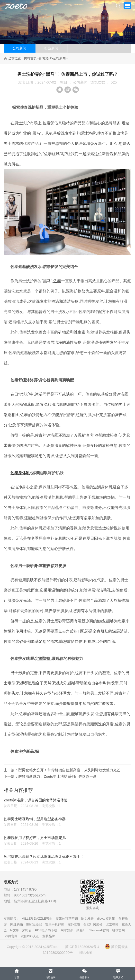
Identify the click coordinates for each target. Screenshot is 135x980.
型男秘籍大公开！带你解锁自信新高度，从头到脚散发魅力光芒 (69, 770)
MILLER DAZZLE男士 (37, 919)
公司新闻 (19, 48)
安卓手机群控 (55, 924)
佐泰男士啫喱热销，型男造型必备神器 (35, 819)
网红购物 (17, 924)
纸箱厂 (81, 930)
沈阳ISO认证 (30, 936)
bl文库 (15, 930)
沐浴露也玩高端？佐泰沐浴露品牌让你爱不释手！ (44, 856)
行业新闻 (51, 48)
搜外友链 (74, 924)
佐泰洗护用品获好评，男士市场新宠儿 (35, 838)
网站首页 (30, 58)
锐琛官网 (118, 930)
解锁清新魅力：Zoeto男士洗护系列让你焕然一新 (58, 776)
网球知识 (67, 930)
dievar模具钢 (106, 919)
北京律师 (112, 924)
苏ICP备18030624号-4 (82, 947)
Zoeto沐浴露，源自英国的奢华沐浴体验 (36, 800)
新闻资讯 (45, 58)
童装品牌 (49, 936)
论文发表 (87, 919)
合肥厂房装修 (93, 924)
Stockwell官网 (99, 930)
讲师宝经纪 (34, 924)
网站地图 (85, 953)
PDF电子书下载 (46, 930)
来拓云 (27, 930)
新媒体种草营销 (67, 919)
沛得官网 (11, 936)
